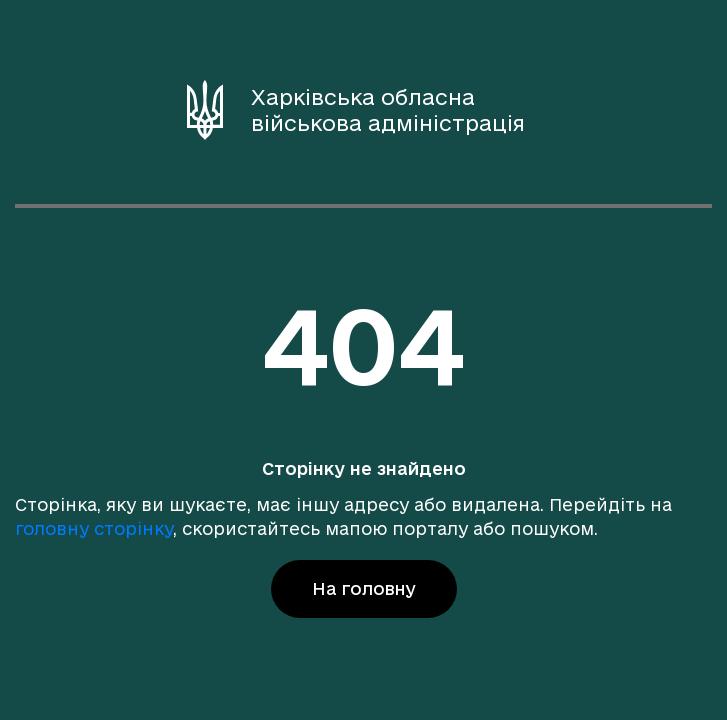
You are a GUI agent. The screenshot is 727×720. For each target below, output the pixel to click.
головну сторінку (94, 528)
